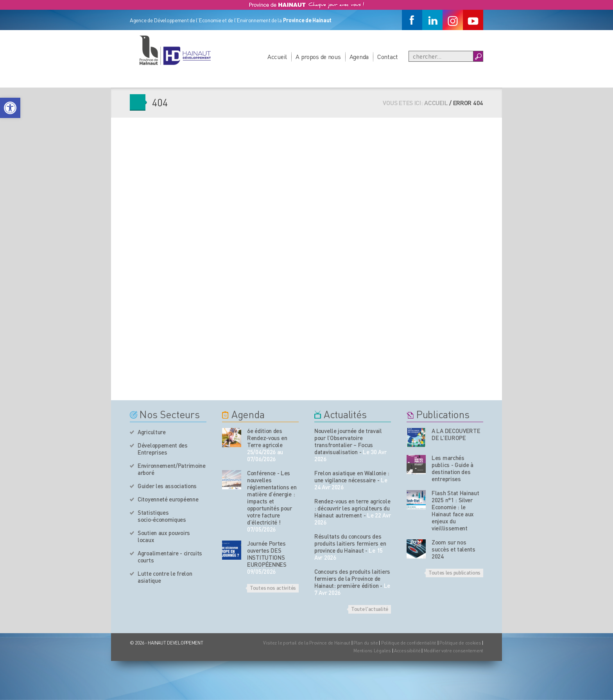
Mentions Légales (372, 651)
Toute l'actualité (370, 609)
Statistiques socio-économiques (162, 516)
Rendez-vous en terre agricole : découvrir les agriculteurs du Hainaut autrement (352, 508)
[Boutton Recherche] (478, 56)
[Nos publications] (416, 438)
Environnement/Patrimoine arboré (172, 469)
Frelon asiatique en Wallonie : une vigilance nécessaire (352, 476)
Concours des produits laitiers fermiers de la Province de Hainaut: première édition (352, 578)
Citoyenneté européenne (168, 499)
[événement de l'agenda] (232, 438)
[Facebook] (412, 20)
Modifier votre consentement (453, 651)
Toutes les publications (454, 572)
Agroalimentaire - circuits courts (170, 557)
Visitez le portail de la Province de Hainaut (307, 643)
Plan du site (366, 643)
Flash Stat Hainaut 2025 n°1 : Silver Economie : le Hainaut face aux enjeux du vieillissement (455, 510)
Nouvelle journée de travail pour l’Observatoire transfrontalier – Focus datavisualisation (348, 441)
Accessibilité (407, 651)
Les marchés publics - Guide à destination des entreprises (453, 468)
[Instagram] (453, 20)
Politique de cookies (460, 643)
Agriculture (152, 432)
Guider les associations (167, 486)
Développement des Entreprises (163, 449)
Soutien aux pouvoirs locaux (164, 536)
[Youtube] (473, 20)
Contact (388, 56)
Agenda (359, 56)
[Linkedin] (432, 20)
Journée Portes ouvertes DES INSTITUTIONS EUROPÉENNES (267, 554)
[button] (10, 108)
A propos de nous (318, 56)
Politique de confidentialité (409, 643)
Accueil (277, 56)
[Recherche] (441, 56)
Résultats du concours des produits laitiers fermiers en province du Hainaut (350, 543)
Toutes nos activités (273, 587)
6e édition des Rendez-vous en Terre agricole (267, 438)
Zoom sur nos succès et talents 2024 (453, 549)
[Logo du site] (175, 50)
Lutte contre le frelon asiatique (165, 577)
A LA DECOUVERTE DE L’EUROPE (456, 434)
